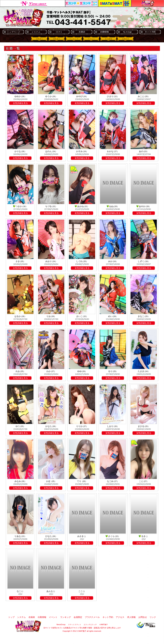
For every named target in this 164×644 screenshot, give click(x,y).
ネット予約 (150, 32)
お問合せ (126, 39)
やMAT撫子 (148, 3)
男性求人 (57, 39)
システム (36, 32)
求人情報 (108, 39)
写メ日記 (127, 32)
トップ (13, 32)
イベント (53, 617)
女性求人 (39, 39)
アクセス (91, 39)
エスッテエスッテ (82, 3)
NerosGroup (33, 3)
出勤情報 (104, 32)
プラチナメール (92, 617)
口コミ (59, 32)
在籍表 (82, 32)
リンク (153, 617)
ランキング (74, 39)
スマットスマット (115, 3)
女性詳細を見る (20, 103)
